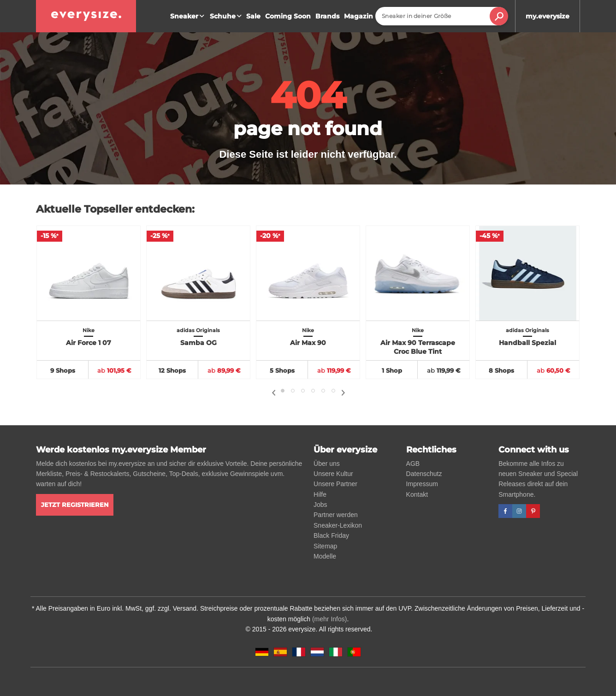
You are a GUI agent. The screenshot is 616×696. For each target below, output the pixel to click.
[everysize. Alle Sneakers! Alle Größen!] (86, 16)
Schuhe (227, 16)
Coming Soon (288, 16)
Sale (253, 16)
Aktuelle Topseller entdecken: (115, 209)
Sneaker (188, 16)
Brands (327, 16)
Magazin (358, 16)
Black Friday (331, 535)
